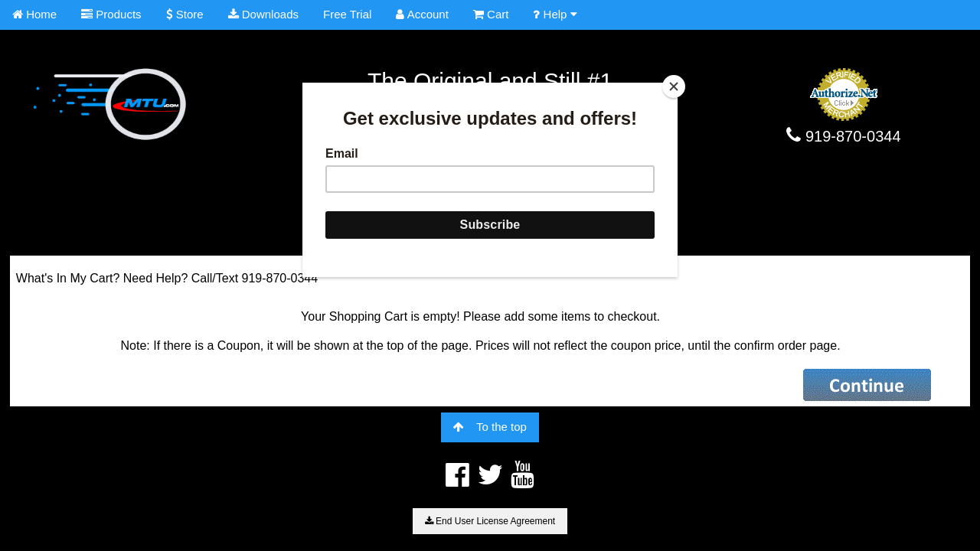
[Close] (674, 86)
